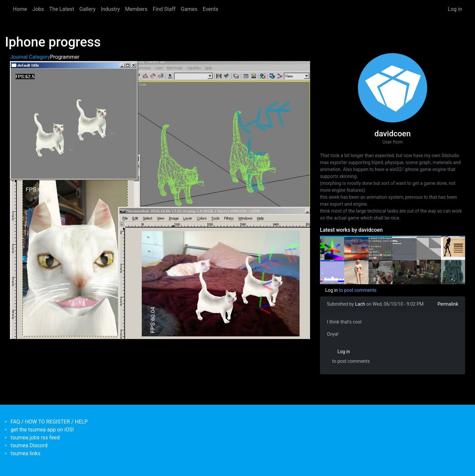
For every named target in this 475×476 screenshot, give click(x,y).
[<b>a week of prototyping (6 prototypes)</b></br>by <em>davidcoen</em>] (332, 272)
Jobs (38, 9)
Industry (111, 9)
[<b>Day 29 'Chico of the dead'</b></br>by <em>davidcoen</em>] (405, 272)
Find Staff (164, 9)
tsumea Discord (29, 445)
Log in (455, 9)
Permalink (448, 304)
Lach (360, 304)
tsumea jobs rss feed (35, 438)
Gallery (88, 9)
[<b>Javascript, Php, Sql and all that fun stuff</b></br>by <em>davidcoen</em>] (405, 247)
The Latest (62, 9)
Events (210, 9)
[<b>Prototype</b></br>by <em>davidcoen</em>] (429, 247)
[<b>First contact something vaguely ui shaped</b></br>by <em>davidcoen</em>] (356, 247)
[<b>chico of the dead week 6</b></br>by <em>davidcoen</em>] (380, 272)
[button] (160, 200)
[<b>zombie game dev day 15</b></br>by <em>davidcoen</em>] (453, 272)
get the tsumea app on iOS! (42, 430)
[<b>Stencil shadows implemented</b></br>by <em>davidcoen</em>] (356, 272)
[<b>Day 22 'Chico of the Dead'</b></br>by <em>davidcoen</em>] (429, 272)
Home (20, 9)
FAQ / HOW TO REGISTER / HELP (49, 422)
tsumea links (25, 453)
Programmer (65, 57)
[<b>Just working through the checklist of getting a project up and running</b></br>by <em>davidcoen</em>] (380, 247)
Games (189, 9)
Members (136, 9)
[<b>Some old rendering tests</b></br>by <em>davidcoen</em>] (332, 247)
